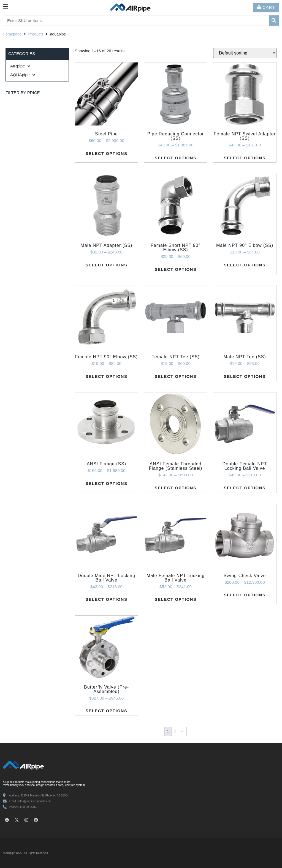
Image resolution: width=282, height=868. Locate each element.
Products (36, 34)
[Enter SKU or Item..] (136, 21)
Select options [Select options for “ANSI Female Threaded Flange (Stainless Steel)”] (176, 488)
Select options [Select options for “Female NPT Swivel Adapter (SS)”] (245, 158)
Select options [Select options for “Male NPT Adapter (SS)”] (107, 265)
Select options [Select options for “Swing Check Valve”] (245, 595)
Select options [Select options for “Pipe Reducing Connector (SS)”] (176, 158)
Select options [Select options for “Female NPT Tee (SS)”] (176, 376)
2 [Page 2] (175, 731)
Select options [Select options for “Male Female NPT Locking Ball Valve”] (176, 599)
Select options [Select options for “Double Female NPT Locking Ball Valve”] (245, 488)
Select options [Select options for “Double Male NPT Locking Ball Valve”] (107, 599)
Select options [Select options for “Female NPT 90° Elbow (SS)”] (107, 376)
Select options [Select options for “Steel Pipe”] (107, 153)
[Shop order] (245, 53)
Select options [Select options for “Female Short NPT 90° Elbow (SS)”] (176, 269)
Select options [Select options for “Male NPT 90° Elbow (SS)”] (245, 265)
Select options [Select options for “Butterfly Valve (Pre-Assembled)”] (107, 711)
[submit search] (274, 21)
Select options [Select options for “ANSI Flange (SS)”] (107, 483)
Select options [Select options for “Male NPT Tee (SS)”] (245, 376)
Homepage (12, 34)
